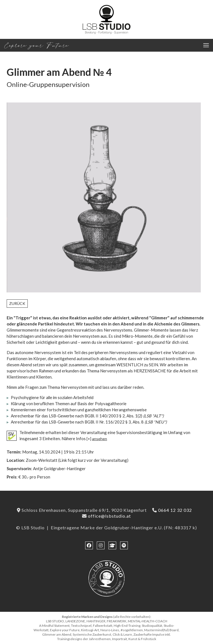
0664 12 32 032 (175, 510)
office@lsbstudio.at (109, 516)
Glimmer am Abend (59, 72)
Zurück (17, 303)
